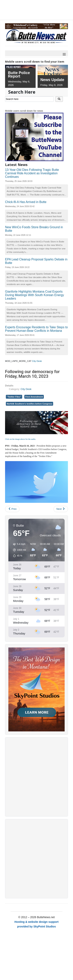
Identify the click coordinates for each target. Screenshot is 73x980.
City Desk (37, 361)
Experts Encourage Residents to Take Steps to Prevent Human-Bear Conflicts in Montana (36, 329)
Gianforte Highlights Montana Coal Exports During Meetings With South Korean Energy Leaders (35, 295)
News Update (52, 80)
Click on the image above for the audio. (20, 439)
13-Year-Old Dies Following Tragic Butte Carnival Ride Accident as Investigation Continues (32, 173)
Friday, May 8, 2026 (52, 85)
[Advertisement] (36, 777)
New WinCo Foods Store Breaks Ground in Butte (34, 229)
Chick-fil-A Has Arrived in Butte (26, 202)
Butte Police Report (19, 74)
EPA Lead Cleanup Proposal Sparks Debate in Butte (36, 261)
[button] (18, 550)
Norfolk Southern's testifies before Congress (29, 404)
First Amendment (34, 397)
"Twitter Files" (14, 397)
